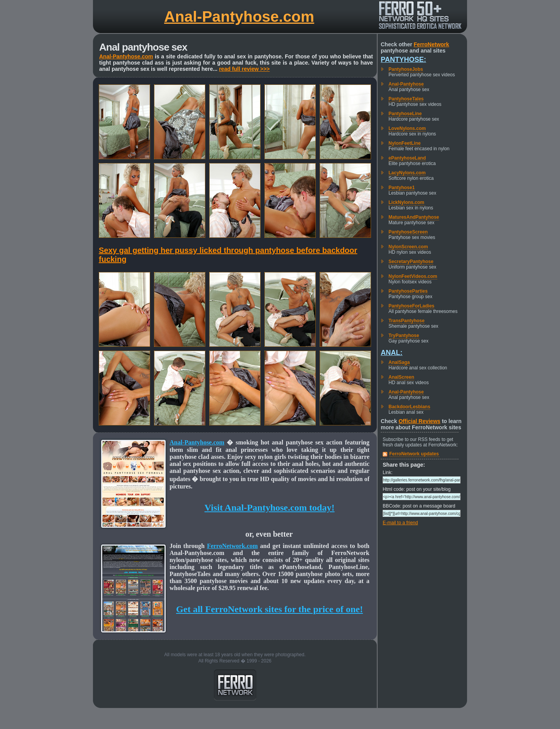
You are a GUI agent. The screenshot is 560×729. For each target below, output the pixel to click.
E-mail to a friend (400, 523)
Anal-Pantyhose (406, 84)
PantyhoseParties (408, 291)
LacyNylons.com (407, 173)
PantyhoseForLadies (411, 306)
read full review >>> (244, 69)
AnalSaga (399, 362)
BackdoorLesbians (409, 407)
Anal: (392, 353)
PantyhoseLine (405, 114)
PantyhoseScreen (408, 232)
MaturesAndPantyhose (414, 217)
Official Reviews (419, 421)
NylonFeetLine (405, 143)
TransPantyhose (407, 321)
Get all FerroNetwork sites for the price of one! (269, 609)
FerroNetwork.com (232, 546)
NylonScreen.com (408, 247)
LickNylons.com (406, 202)
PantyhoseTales (406, 99)
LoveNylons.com (407, 128)
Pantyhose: (403, 60)
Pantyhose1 (402, 188)
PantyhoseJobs (406, 69)
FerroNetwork (431, 44)
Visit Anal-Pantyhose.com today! (269, 508)
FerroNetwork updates (414, 454)
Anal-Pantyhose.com (239, 17)
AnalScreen (401, 377)
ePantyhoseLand (407, 158)
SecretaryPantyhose (411, 262)
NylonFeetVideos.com (413, 276)
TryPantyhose (404, 336)
